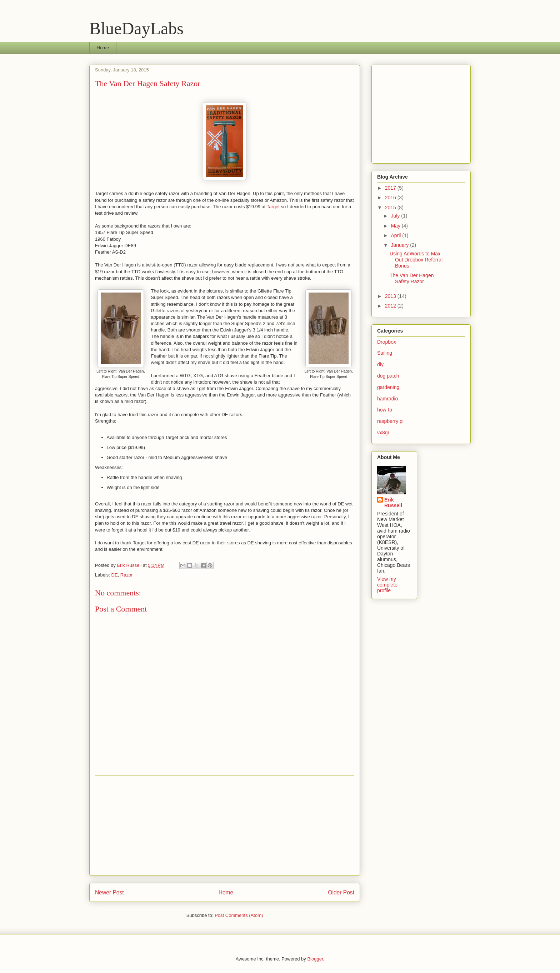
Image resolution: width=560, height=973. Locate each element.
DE (115, 575)
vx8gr (383, 433)
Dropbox (387, 342)
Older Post (341, 892)
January (400, 245)
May (396, 226)
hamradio (387, 399)
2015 (391, 208)
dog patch (388, 376)
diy (380, 364)
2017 (391, 188)
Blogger (315, 959)
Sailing (385, 353)
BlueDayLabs (136, 28)
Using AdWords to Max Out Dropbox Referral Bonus (416, 260)
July (396, 216)
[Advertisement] (225, 825)
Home (103, 48)
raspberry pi (390, 421)
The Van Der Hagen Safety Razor (412, 278)
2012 (391, 306)
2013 (391, 296)
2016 (391, 198)
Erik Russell (393, 503)
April (396, 235)
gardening (388, 387)
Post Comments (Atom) (239, 915)
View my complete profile (387, 585)
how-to (385, 410)
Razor (127, 575)
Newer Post (109, 892)
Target (273, 207)
